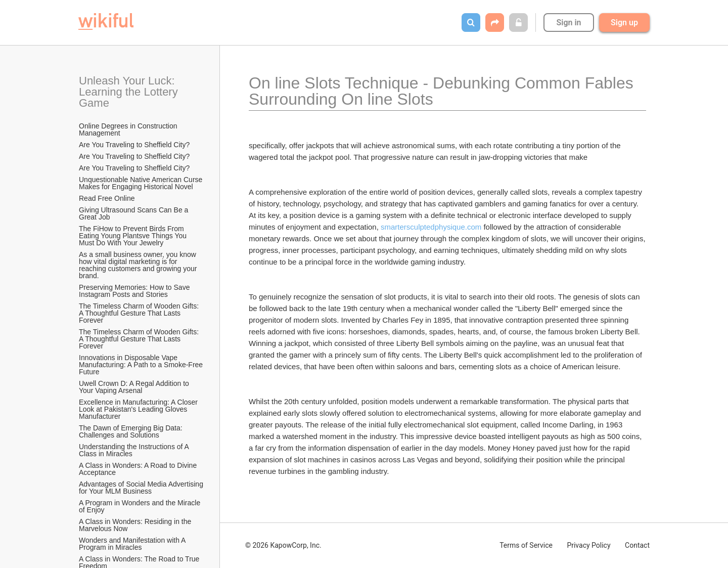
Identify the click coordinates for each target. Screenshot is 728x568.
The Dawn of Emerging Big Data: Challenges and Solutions (132, 431)
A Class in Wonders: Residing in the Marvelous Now (136, 525)
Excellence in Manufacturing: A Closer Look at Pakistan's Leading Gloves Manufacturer (139, 409)
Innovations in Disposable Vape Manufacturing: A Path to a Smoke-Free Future (142, 365)
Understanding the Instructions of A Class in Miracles (135, 450)
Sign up (624, 23)
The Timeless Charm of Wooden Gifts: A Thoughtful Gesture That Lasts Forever (140, 313)
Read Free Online (108, 198)
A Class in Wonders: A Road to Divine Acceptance (139, 469)
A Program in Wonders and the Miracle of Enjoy (141, 506)
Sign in (568, 23)
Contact (637, 545)
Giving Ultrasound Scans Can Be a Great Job (134, 213)
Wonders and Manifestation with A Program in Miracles (133, 544)
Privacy (588, 545)
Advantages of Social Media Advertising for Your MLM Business (142, 488)
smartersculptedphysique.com (431, 227)
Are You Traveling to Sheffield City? (134, 145)
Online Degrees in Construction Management (129, 129)
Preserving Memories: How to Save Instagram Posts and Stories (135, 291)
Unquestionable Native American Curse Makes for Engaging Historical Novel (142, 183)
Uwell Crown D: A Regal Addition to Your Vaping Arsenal (135, 387)
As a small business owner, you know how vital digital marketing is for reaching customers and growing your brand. (139, 265)
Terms (526, 545)
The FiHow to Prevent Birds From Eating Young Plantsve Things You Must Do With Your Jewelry (134, 236)
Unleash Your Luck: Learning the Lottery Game (130, 92)
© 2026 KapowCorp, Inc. (283, 545)
